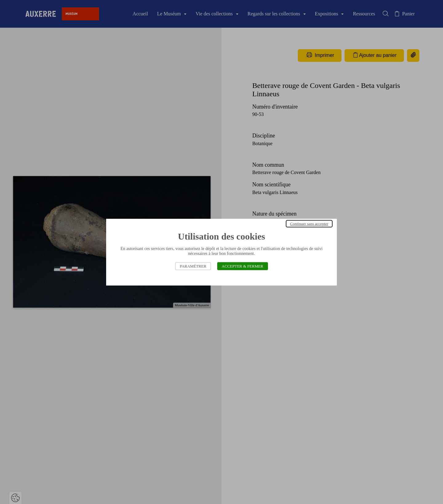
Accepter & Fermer (243, 266)
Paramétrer (193, 266)
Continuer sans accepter (309, 223)
